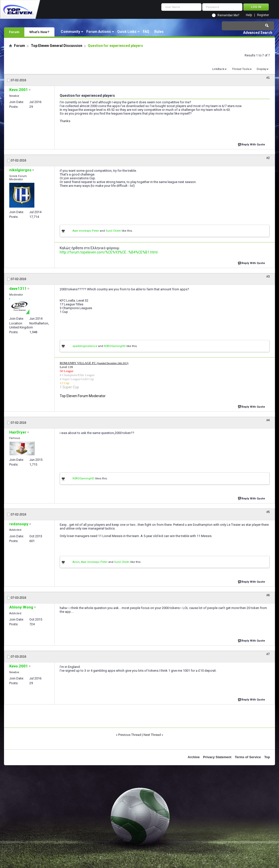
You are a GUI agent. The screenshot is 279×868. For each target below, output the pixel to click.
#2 (268, 158)
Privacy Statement (217, 757)
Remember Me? (228, 15)
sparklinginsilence (85, 346)
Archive (194, 757)
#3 (268, 277)
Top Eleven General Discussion (57, 46)
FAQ (146, 32)
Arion (76, 562)
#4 (268, 420)
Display (261, 69)
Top (267, 757)
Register (263, 15)
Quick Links (127, 32)
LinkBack (218, 69)
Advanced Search (258, 33)
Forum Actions (99, 32)
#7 (268, 654)
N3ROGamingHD (115, 346)
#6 (268, 595)
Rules (159, 32)
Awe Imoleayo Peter (86, 231)
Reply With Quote (252, 144)
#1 (268, 78)
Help (249, 15)
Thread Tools (241, 69)
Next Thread (152, 735)
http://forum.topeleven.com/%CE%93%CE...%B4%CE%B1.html (109, 252)
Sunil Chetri (113, 231)
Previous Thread (130, 735)
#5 (268, 512)
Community (70, 32)
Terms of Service (248, 757)
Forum (14, 32)
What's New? (39, 32)
